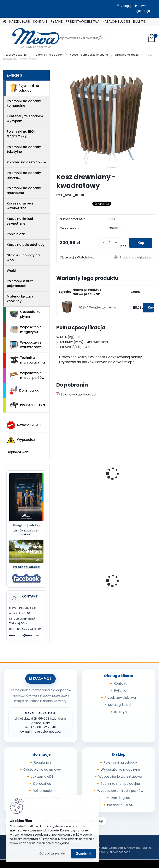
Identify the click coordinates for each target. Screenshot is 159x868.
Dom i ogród (24, 391)
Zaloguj (126, 6)
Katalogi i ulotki (120, 705)
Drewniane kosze (127, 55)
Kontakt (120, 684)
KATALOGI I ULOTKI (116, 21)
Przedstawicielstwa (120, 698)
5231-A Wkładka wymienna (98, 308)
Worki (11, 271)
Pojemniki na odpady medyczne (24, 190)
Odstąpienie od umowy (42, 769)
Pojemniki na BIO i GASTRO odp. (21, 134)
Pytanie (120, 691)
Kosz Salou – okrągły (76, 472)
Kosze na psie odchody (26, 245)
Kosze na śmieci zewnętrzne (89, 55)
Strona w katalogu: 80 (76, 394)
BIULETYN (140, 21)
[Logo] (32, 38)
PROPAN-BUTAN (27, 405)
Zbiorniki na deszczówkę (26, 162)
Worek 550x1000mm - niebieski (128, 581)
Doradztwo (42, 784)
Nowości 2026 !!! (25, 425)
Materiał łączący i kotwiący (21, 299)
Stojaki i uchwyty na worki (23, 258)
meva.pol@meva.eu (24, 635)
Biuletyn (120, 712)
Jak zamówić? (42, 777)
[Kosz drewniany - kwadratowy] (106, 120)
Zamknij (83, 854)
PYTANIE (57, 21)
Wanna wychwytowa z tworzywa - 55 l (78, 581)
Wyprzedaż (21, 440)
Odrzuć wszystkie (52, 854)
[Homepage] (5, 22)
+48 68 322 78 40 (43, 727)
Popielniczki (16, 234)
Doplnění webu (19, 452)
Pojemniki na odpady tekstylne (24, 149)
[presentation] (58, 469)
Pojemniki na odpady (48, 55)
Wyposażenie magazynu (26, 329)
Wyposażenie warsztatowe (26, 345)
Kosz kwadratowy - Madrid (126, 474)
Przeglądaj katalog (26, 525)
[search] (100, 40)
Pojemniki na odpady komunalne (24, 103)
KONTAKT (40, 21)
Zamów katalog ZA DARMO (26, 533)
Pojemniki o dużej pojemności (21, 283)
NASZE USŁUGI (20, 21)
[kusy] (110, 243)
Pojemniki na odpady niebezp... (24, 175)
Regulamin (42, 762)
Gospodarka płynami (25, 314)
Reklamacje (42, 791)
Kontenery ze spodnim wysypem (25, 119)
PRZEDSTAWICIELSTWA (83, 21)
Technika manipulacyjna (27, 360)
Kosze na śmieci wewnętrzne (20, 206)
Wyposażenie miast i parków (27, 375)
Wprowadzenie (16, 55)
